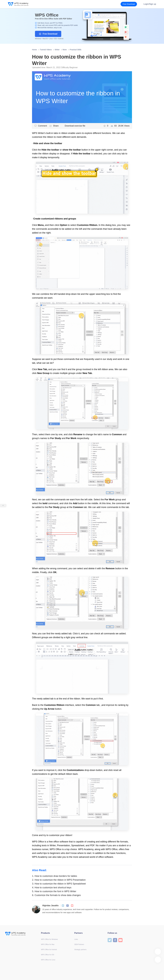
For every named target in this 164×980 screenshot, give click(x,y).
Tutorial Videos (46, 50)
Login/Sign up (150, 4)
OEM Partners (79, 944)
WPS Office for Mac (48, 944)
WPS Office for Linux (48, 960)
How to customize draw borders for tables (55, 876)
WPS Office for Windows (49, 939)
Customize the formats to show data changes (56, 895)
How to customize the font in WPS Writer (54, 891)
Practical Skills (76, 50)
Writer (57, 50)
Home (34, 50)
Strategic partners (80, 950)
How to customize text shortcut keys (52, 888)
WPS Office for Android (49, 950)
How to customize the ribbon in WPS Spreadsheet (59, 884)
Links (76, 939)
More (65, 50)
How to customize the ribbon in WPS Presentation (59, 880)
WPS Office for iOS (48, 955)
